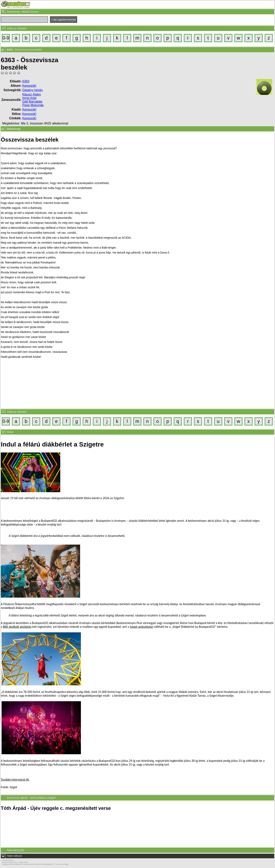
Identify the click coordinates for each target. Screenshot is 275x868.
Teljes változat (14, 856)
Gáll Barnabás (32, 102)
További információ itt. (15, 780)
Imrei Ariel (29, 98)
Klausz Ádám (32, 94)
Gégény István (32, 90)
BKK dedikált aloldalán (17, 627)
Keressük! (29, 86)
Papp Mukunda (33, 105)
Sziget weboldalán (141, 627)
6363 (26, 81)
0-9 (6, 38)
